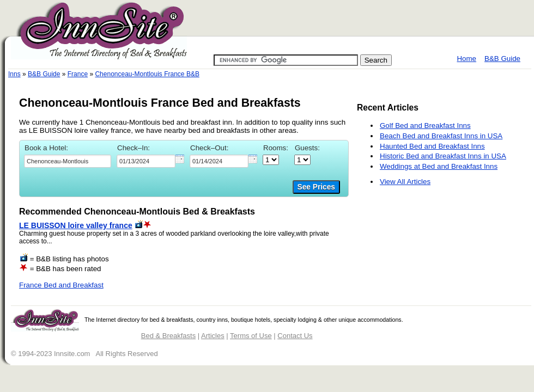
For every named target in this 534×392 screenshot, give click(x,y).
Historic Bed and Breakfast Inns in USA (443, 156)
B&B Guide (502, 59)
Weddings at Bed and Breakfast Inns (439, 166)
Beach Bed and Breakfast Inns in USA (441, 136)
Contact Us (295, 336)
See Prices (316, 187)
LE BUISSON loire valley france (76, 225)
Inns (14, 74)
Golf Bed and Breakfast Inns (425, 125)
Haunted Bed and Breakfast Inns (432, 146)
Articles (213, 336)
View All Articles (405, 182)
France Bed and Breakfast (61, 285)
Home (466, 59)
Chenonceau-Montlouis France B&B (147, 74)
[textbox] (68, 161)
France (78, 74)
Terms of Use (251, 336)
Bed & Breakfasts (168, 336)
